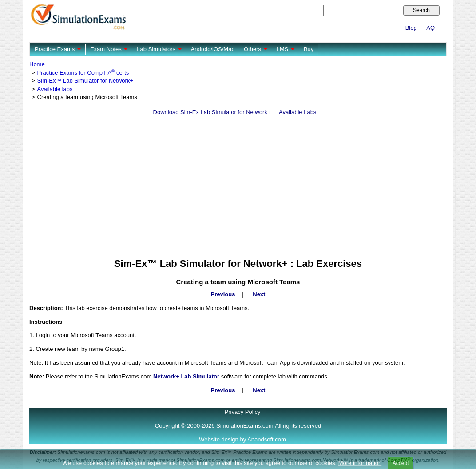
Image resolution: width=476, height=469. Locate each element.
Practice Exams (58, 49)
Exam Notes (109, 49)
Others (256, 49)
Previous (223, 294)
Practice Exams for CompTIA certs (83, 73)
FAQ (429, 28)
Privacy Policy (243, 412)
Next (259, 294)
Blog (411, 28)
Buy (309, 49)
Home (37, 64)
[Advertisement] (238, 187)
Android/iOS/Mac (213, 49)
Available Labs (297, 112)
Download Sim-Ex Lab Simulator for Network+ (212, 112)
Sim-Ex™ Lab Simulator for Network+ (85, 81)
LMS (286, 49)
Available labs (55, 89)
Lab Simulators (159, 49)
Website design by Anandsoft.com (242, 439)
